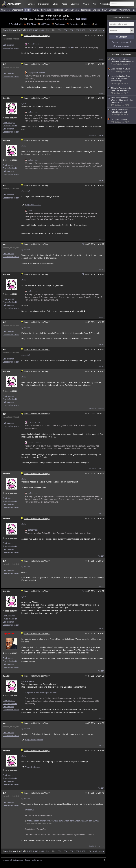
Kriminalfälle (46, 10)
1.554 (65, 30)
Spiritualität (58, 10)
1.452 (24, 30)
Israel (62, 19)
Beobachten (60, 24)
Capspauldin (9, 634)
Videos (64, 4)
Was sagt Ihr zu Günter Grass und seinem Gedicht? (122, 62)
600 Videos (45, 24)
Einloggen (123, 37)
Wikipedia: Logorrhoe (34, 740)
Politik (28, 10)
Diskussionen (44, 4)
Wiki (95, 4)
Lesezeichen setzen (11, 48)
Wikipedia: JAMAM (33, 205)
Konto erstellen (123, 46)
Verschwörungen (72, 10)
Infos (97, 24)
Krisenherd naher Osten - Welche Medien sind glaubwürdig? (122, 80)
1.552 (53, 30)
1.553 (59, 30)
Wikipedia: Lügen (32, 767)
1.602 (77, 30)
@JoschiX (26, 191)
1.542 (35, 30)
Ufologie (96, 10)
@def (70, 47)
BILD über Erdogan (122, 121)
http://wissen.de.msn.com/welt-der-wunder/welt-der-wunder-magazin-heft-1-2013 (63, 821)
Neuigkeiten (105, 4)
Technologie (86, 10)
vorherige (11, 30)
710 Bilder (32, 24)
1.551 (47, 30)
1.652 (83, 30)
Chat (86, 4)
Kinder (56, 19)
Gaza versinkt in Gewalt (122, 70)
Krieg (50, 19)
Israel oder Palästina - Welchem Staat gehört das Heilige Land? (122, 102)
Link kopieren (8, 45)
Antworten (74, 24)
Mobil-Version (37, 860)
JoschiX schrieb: (33, 44)
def (4, 36)
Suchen (87, 24)
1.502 (30, 30)
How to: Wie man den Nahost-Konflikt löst (122, 112)
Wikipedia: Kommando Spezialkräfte (41, 692)
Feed (78, 19)
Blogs (55, 4)
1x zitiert (92, 135)
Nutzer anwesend (121, 17)
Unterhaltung (125, 10)
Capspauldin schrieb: (35, 73)
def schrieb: (31, 112)
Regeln (28, 860)
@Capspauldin (28, 681)
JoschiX (6, 98)
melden (101, 59)
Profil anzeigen (9, 123)
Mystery (36, 10)
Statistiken (75, 4)
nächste (98, 30)
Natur (104, 10)
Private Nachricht (10, 126)
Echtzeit (31, 4)
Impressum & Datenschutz (12, 860)
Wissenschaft (17, 10)
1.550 (41, 30)
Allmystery (14, 4)
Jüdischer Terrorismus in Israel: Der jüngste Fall (122, 91)
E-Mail (84, 19)
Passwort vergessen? (121, 42)
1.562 (71, 30)
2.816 (91, 30)
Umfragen (113, 10)
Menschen (5, 10)
